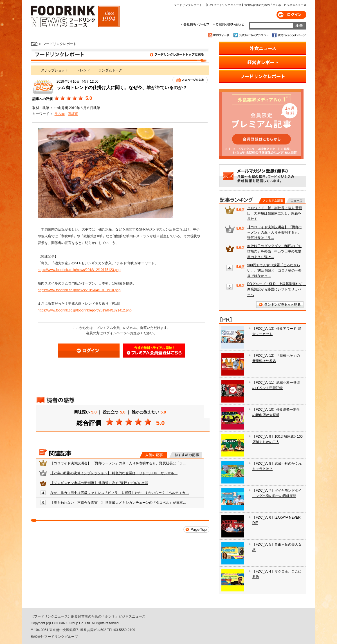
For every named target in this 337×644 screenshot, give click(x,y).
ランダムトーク (110, 70)
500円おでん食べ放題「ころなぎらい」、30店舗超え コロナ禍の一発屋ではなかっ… (274, 270)
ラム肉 (60, 114)
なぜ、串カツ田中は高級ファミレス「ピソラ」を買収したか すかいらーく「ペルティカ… (120, 493)
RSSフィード (219, 35)
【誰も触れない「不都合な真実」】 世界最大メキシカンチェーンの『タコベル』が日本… (118, 503)
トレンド (83, 70)
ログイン (291, 15)
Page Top (196, 529)
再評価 (73, 114)
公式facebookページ (288, 35)
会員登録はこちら (154, 351)
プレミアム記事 (272, 201)
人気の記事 (153, 455)
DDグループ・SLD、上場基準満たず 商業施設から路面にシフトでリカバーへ (277, 289)
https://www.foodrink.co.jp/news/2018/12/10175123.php (79, 270)
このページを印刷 (190, 80)
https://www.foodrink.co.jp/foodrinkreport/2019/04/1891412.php (85, 310)
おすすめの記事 (186, 455)
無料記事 (296, 201)
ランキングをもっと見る (280, 305)
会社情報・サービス (196, 24)
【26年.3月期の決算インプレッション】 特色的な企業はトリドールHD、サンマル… (114, 473)
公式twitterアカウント (251, 35)
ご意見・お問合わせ (229, 24)
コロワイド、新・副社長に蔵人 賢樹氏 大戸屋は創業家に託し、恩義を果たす (275, 213)
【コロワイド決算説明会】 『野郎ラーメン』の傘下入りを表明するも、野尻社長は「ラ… (118, 463)
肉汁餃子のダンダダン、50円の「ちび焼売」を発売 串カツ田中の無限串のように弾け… (274, 251)
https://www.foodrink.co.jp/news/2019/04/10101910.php (79, 290)
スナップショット (55, 70)
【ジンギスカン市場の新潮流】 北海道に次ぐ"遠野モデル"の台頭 (99, 483)
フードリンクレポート (120, 56)
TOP (34, 44)
